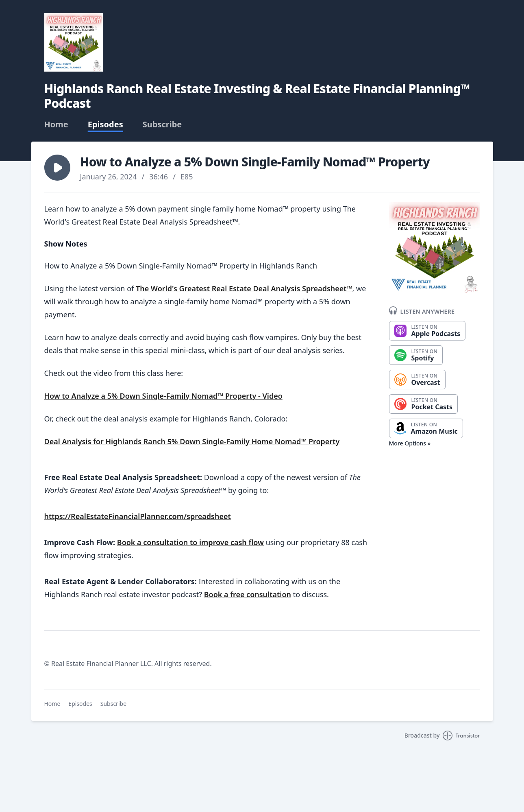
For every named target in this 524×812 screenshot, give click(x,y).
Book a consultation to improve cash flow (190, 542)
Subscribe (162, 124)
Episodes (105, 124)
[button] (57, 168)
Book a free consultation (248, 594)
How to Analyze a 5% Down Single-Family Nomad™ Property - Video (163, 396)
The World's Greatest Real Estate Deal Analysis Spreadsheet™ (244, 288)
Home (56, 124)
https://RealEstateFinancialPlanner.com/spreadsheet (138, 516)
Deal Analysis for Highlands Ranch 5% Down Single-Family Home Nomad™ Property (192, 441)
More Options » (410, 443)
